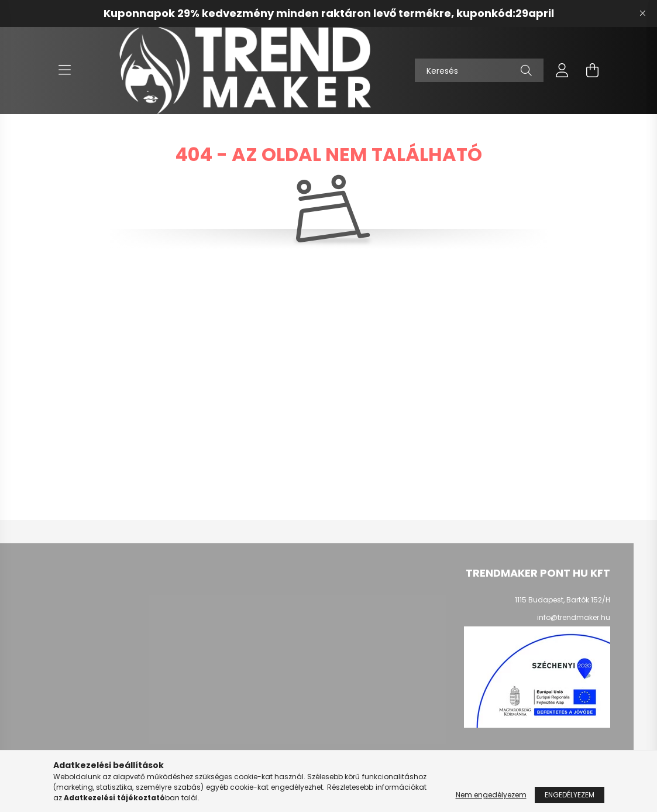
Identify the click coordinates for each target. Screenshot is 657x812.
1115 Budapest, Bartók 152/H (563, 600)
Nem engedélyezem (491, 795)
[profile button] (562, 70)
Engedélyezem (570, 795)
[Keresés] (479, 70)
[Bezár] (642, 13)
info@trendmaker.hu (574, 617)
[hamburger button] (65, 70)
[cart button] (593, 70)
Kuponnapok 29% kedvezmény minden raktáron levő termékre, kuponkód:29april (329, 13)
